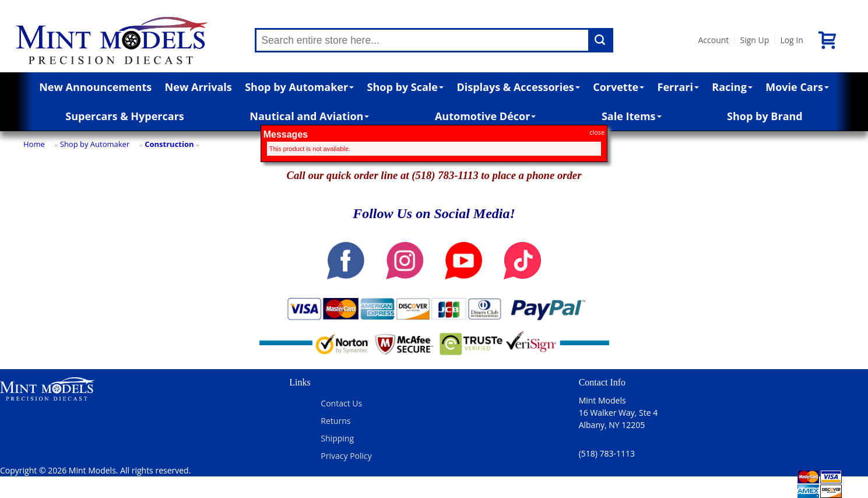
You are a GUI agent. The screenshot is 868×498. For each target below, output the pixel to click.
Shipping (337, 438)
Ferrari (678, 87)
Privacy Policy (346, 456)
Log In (791, 40)
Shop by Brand (765, 116)
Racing (732, 87)
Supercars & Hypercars (125, 116)
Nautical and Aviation (309, 116)
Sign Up (754, 40)
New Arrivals (198, 87)
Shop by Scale (405, 87)
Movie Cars (797, 87)
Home (34, 144)
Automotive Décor (485, 116)
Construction (169, 144)
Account (713, 40)
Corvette (619, 87)
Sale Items (632, 116)
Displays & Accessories (518, 87)
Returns (335, 421)
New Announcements (95, 87)
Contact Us (341, 403)
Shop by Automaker (299, 87)
